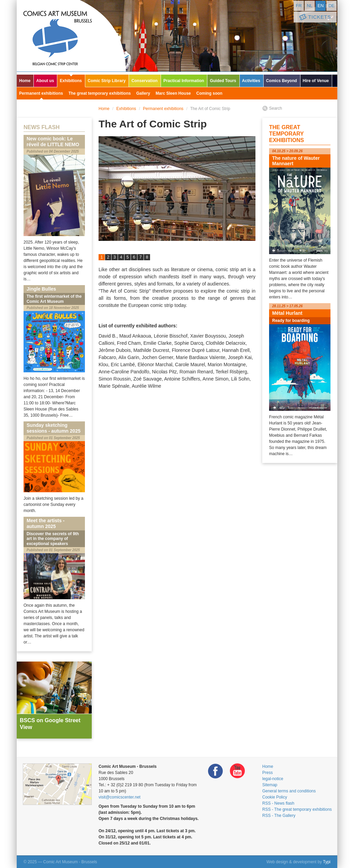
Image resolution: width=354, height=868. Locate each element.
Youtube (237, 771)
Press (268, 773)
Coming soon (210, 93)
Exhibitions (71, 81)
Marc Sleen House (173, 93)
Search (276, 108)
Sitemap (270, 785)
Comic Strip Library (107, 81)
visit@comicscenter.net (120, 797)
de (331, 6)
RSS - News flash (278, 803)
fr (299, 6)
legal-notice (273, 779)
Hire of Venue (316, 81)
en (321, 6)
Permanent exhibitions (41, 93)
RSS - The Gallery (279, 816)
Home (25, 81)
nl (310, 6)
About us (45, 81)
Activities (251, 81)
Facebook (216, 771)
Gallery (143, 93)
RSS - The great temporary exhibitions (297, 809)
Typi (327, 862)
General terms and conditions (289, 791)
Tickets (314, 17)
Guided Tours (223, 81)
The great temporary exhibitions (100, 93)
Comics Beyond (282, 81)
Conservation (144, 81)
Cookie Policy (275, 797)
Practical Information (184, 81)
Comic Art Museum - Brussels (71, 36)
